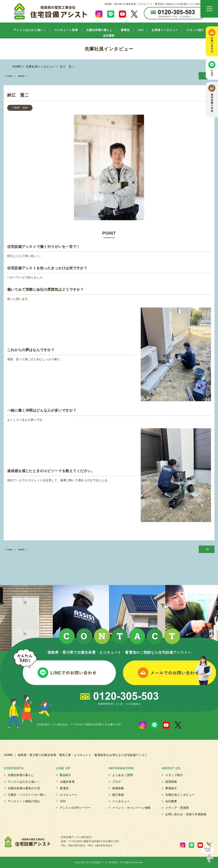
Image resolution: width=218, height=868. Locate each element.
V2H (141, 30)
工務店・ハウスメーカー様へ (27, 795)
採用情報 (171, 782)
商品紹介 (65, 775)
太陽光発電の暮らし (99, 30)
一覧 (207, 549)
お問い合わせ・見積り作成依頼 (186, 814)
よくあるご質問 (123, 775)
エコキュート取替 (66, 30)
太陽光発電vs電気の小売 (24, 788)
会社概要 (109, 36)
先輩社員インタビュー (180, 795)
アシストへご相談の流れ (24, 801)
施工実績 (118, 795)
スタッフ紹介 (195, 30)
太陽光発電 (67, 782)
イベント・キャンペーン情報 (131, 808)
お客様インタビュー (165, 30)
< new (9, 76)
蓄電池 (125, 30)
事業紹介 (171, 788)
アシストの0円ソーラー (75, 808)
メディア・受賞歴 (177, 808)
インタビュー (121, 801)
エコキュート (69, 795)
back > (22, 76)
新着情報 (118, 788)
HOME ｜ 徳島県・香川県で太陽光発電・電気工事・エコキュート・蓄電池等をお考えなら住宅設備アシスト (76, 755)
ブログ (117, 782)
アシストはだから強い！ (30, 30)
